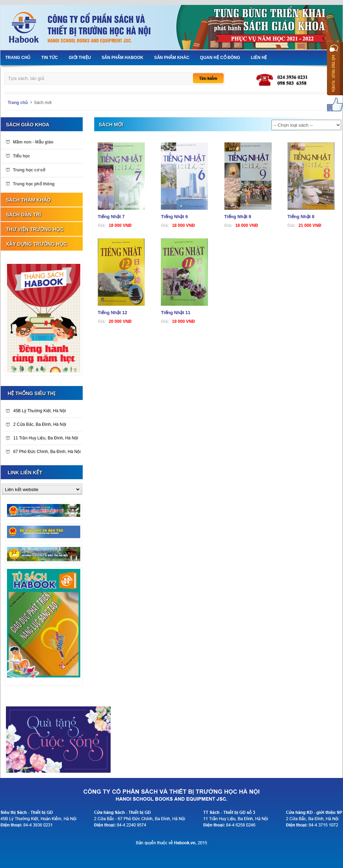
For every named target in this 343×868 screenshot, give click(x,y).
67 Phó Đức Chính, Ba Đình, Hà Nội (43, 452)
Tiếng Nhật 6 (174, 217)
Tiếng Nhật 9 (238, 217)
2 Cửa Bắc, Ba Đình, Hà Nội (36, 424)
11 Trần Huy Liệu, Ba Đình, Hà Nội (42, 438)
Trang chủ (18, 103)
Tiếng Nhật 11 (176, 313)
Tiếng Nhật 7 (111, 217)
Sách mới (43, 103)
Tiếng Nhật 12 (113, 313)
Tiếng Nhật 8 (301, 217)
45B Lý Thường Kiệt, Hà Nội (36, 411)
